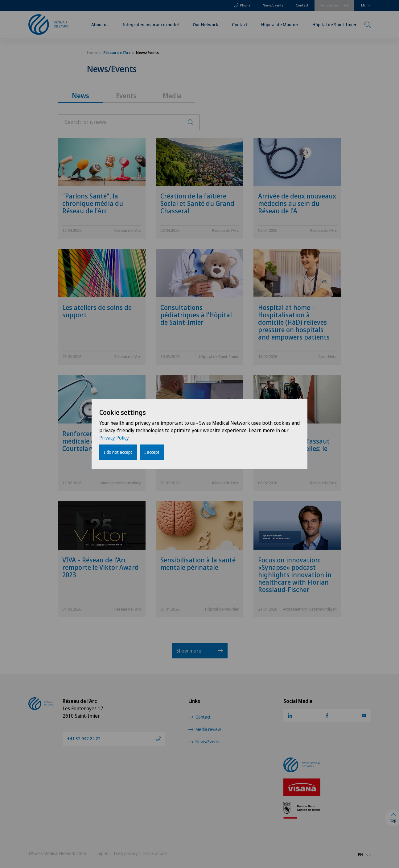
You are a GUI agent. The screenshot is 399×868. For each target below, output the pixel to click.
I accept (152, 452)
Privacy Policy (114, 438)
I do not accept (118, 452)
